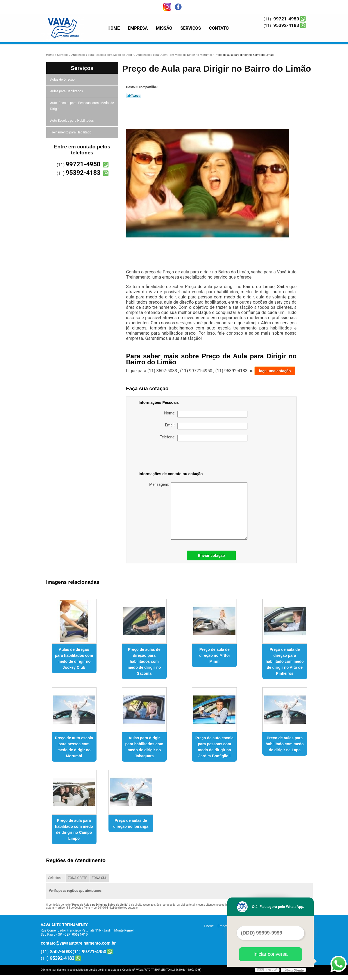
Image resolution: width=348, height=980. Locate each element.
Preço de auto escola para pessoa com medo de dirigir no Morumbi (74, 747)
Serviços (191, 28)
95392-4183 (286, 25)
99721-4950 (286, 19)
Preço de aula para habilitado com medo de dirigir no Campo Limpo (74, 829)
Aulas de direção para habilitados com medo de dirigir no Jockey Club (74, 658)
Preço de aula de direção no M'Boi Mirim (215, 655)
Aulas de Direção (63, 80)
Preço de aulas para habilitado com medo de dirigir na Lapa (285, 744)
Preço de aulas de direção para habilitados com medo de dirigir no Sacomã (144, 661)
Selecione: (56, 878)
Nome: (206, 414)
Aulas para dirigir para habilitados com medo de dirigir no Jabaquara (144, 747)
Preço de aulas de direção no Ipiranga (131, 823)
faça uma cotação (275, 371)
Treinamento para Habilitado (71, 132)
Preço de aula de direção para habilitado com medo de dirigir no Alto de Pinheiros (285, 661)
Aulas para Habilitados (67, 91)
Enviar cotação (212, 555)
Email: (206, 426)
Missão (164, 28)
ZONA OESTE (77, 878)
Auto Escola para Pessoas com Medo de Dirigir (82, 106)
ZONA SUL (99, 878)
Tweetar (134, 96)
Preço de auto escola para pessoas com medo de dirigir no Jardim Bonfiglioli (215, 747)
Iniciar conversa (271, 954)
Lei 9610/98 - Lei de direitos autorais (116, 908)
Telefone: (204, 438)
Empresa (138, 28)
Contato (219, 28)
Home (114, 28)
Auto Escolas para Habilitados (72, 121)
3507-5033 (61, 952)
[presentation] (173, 457)
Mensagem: (198, 511)
